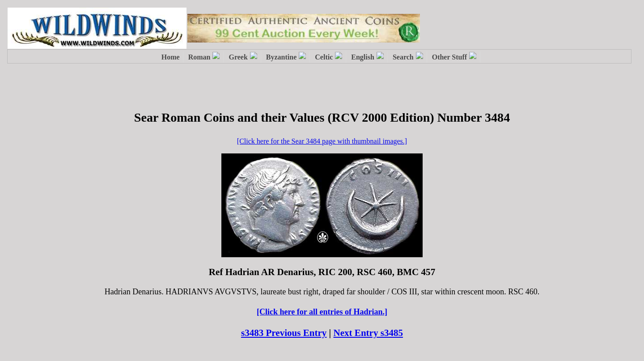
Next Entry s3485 (369, 333)
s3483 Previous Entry (284, 333)
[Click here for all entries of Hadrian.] (322, 312)
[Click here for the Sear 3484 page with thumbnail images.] (322, 141)
